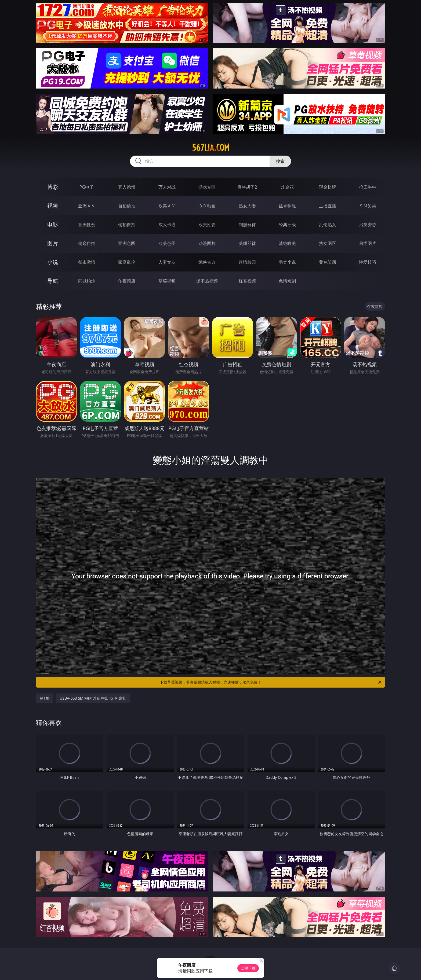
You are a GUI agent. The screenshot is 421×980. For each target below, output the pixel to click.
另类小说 (287, 262)
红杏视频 (247, 281)
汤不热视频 (207, 281)
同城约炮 (87, 281)
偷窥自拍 (87, 243)
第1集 (45, 698)
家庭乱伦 (127, 262)
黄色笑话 (328, 262)
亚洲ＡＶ (87, 206)
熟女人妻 (247, 206)
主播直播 (328, 206)
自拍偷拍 (127, 206)
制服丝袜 (247, 225)
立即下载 (248, 968)
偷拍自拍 (127, 225)
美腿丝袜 (247, 243)
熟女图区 (328, 243)
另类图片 (368, 243)
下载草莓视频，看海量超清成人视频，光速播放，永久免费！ (271, 682)
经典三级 (287, 225)
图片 (53, 243)
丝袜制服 (287, 206)
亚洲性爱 (87, 225)
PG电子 (87, 187)
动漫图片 (207, 243)
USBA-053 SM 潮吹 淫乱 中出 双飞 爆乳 (93, 698)
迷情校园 (247, 262)
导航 (53, 281)
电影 (53, 224)
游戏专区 (207, 187)
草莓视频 (167, 281)
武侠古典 (207, 262)
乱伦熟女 (328, 225)
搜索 (280, 161)
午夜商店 (127, 281)
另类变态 (368, 225)
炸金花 (287, 187)
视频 (53, 206)
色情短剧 (287, 281)
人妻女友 (167, 262)
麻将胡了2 (247, 187)
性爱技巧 (368, 262)
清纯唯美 (287, 243)
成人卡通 (167, 225)
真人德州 (127, 187)
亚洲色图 (127, 243)
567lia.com (211, 148)
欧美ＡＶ (167, 206)
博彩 (53, 187)
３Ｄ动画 (207, 206)
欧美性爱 (207, 225)
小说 (53, 262)
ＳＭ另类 (368, 206)
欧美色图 (167, 243)
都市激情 (87, 262)
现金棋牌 (328, 187)
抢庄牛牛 (368, 187)
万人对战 (167, 187)
